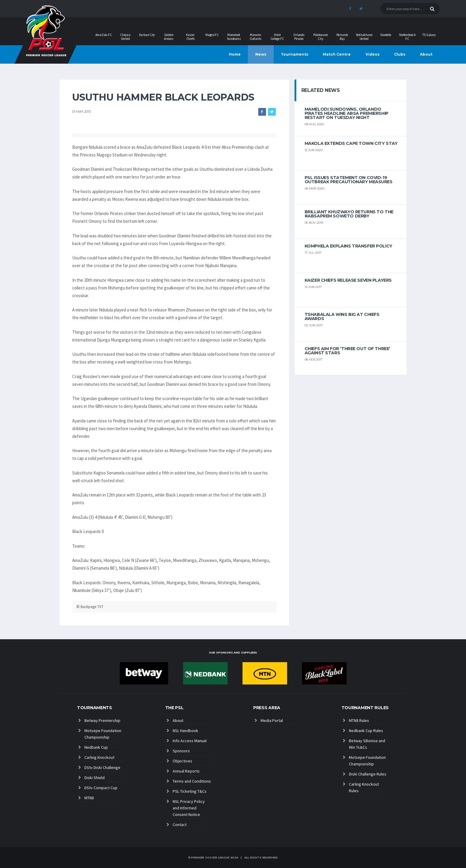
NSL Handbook (185, 731)
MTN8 (89, 798)
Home (235, 54)
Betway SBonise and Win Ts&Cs (367, 744)
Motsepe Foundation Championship (103, 734)
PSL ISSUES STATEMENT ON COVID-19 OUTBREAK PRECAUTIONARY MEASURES (349, 180)
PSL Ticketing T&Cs (190, 791)
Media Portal (272, 720)
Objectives (182, 761)
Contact (180, 825)
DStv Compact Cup (101, 788)
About (426, 54)
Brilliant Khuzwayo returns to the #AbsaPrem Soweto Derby (349, 214)
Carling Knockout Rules (364, 787)
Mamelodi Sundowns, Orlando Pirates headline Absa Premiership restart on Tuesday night (347, 113)
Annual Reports (186, 771)
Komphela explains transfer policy (348, 246)
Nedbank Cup (96, 747)
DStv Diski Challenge (102, 767)
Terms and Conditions (192, 781)
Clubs (400, 54)
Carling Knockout (99, 757)
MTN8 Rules (359, 720)
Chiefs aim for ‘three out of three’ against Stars (347, 351)
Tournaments (295, 54)
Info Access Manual (190, 741)
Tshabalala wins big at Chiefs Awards (342, 317)
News (261, 54)
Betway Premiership (102, 720)
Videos (373, 54)
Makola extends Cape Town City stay (351, 143)
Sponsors (181, 751)
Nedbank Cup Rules (366, 731)
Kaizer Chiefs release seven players (348, 280)
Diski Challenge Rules (368, 774)
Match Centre (337, 54)
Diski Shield (95, 778)
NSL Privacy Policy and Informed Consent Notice (189, 808)
